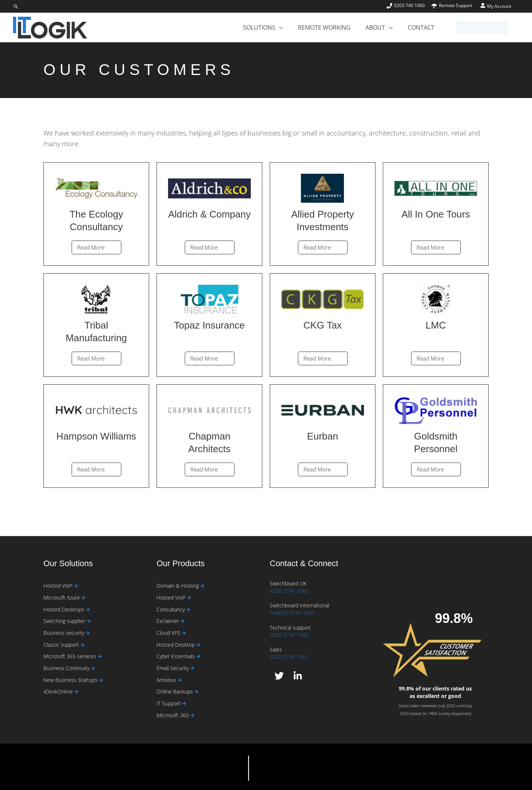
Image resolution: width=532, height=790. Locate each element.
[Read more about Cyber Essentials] (198, 657)
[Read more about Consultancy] (188, 610)
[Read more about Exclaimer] (182, 621)
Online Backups (175, 691)
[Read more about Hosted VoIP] (76, 586)
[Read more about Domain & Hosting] (202, 586)
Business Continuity (67, 668)
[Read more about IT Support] (184, 704)
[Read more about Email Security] (192, 668)
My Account (499, 6)
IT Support (169, 703)
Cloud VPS (169, 633)
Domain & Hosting (178, 586)
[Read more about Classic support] (83, 645)
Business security (65, 633)
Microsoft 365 (173, 715)
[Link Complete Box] (96, 214)
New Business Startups (71, 680)
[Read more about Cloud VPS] (184, 633)
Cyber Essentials (176, 656)
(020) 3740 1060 (289, 591)
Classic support (62, 645)
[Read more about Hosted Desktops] (88, 610)
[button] (16, 6)
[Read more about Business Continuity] (93, 668)
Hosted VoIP (59, 586)
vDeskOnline (59, 691)
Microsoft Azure (62, 598)
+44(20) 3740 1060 (292, 613)
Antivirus (167, 680)
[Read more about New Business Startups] (101, 680)
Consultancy (171, 609)
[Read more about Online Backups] (196, 692)
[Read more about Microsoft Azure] (83, 598)
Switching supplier (65, 621)
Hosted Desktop (176, 645)
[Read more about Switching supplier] (89, 621)
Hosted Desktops (65, 609)
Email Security (173, 668)
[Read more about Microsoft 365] (192, 716)
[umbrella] (452, 6)
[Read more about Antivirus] (180, 680)
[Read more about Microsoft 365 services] (100, 657)
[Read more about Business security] (88, 633)
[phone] (408, 6)
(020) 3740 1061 (289, 657)
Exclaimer (168, 621)
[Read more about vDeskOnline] (76, 692)
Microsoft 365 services (70, 656)
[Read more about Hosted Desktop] (198, 645)
